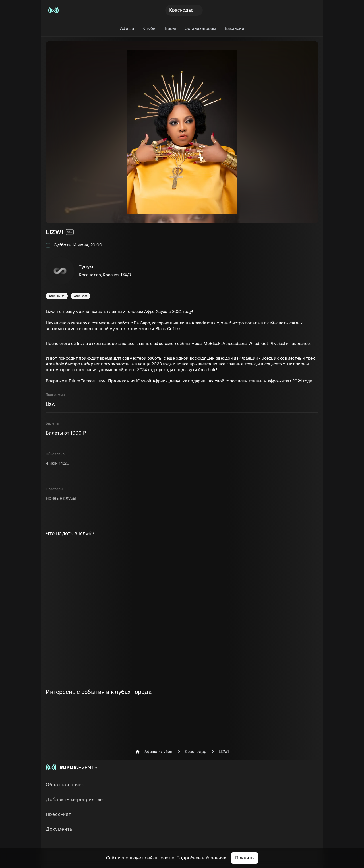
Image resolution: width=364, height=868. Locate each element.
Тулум (86, 267)
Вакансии (234, 28)
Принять (244, 858)
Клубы (149, 28)
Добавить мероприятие (74, 800)
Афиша (127, 28)
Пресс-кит (59, 814)
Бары (170, 28)
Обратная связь (65, 785)
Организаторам (200, 28)
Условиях (216, 858)
